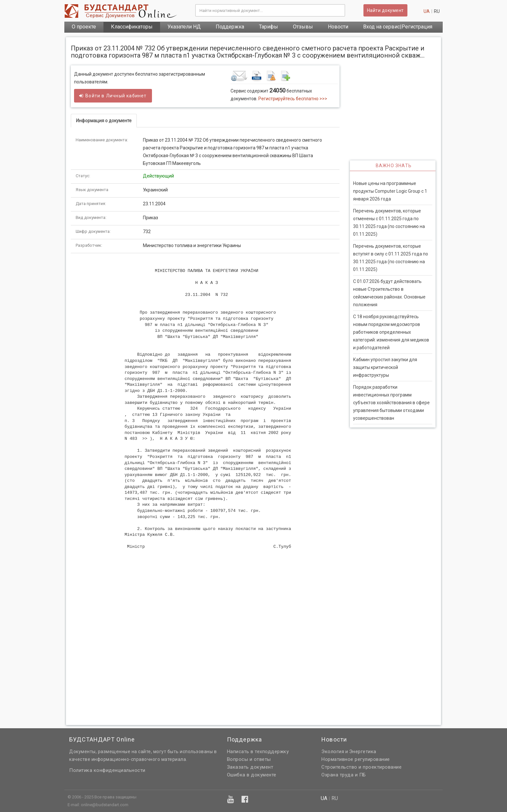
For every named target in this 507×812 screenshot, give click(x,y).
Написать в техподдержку (258, 752)
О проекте (84, 27)
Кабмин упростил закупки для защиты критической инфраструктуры (385, 367)
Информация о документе (104, 121)
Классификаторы (132, 27)
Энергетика (363, 752)
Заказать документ (250, 767)
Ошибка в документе (252, 775)
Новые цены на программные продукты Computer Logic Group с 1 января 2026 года (390, 191)
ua (427, 11)
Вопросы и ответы (249, 759)
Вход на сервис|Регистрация (398, 27)
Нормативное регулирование (356, 759)
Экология (333, 752)
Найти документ (385, 10)
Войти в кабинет (113, 96)
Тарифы (269, 27)
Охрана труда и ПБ (344, 775)
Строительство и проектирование (361, 767)
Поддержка (230, 27)
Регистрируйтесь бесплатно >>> (293, 99)
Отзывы (303, 27)
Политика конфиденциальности (107, 770)
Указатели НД (184, 27)
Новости (338, 27)
